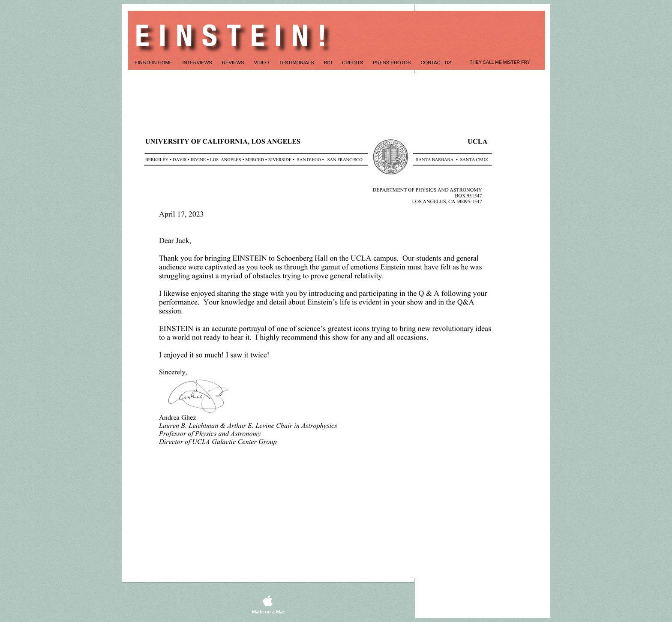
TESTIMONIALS (297, 63)
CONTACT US (436, 63)
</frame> (476, 552)
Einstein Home (154, 63)
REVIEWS (234, 63)
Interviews (198, 63)
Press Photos (392, 63)
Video (262, 63)
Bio (329, 63)
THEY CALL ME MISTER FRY (500, 62)
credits (353, 63)
